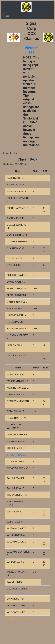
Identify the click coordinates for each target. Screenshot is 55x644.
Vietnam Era (32, 50)
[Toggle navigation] (7, 15)
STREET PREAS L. (16, 455)
